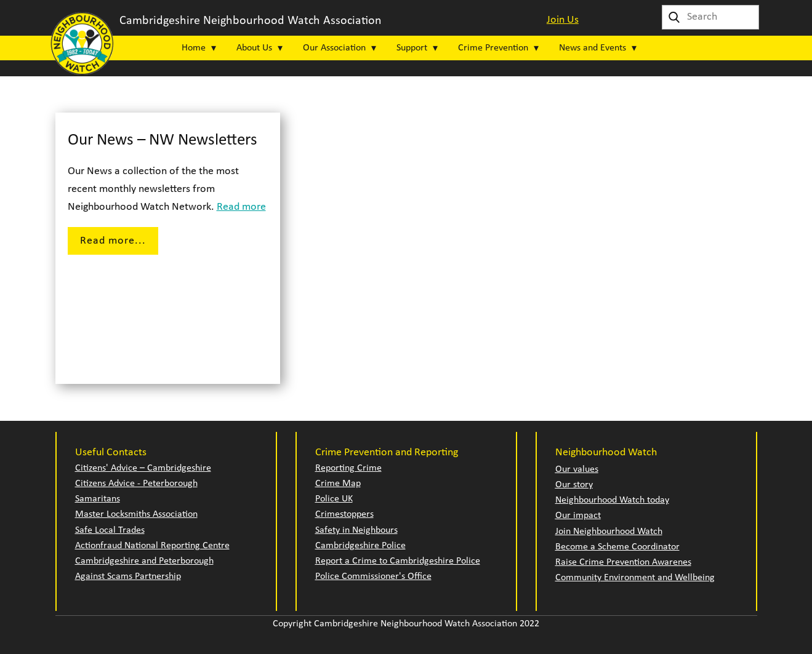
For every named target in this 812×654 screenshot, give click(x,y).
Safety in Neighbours (356, 530)
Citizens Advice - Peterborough (136, 484)
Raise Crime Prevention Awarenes (623, 562)
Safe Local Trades (110, 530)
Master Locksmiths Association (136, 514)
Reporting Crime (348, 468)
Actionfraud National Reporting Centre (152, 546)
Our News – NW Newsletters (163, 141)
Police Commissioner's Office (373, 576)
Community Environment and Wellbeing (635, 578)
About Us (254, 48)
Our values (577, 469)
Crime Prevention (493, 48)
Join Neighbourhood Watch (609, 532)
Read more (241, 207)
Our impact (578, 516)
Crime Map (338, 484)
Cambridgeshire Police (360, 546)
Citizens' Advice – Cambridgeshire (143, 468)
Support (412, 48)
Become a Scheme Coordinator (617, 547)
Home (194, 48)
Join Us (563, 20)
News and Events (593, 48)
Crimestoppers (344, 514)
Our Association (334, 48)
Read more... (113, 241)
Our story (574, 485)
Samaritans (98, 499)
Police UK (334, 499)
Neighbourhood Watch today (612, 500)
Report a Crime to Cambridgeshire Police (398, 561)
